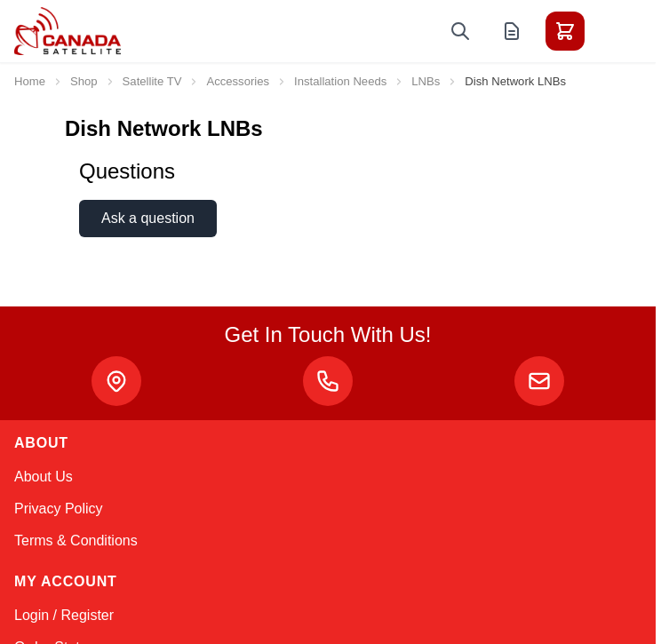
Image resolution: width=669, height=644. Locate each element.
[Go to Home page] (68, 31)
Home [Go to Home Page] (30, 81)
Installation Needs (340, 81)
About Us (44, 477)
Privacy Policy (59, 509)
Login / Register (64, 615)
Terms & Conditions (76, 541)
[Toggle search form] (460, 31)
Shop (84, 81)
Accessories (238, 81)
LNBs (426, 81)
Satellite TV (152, 81)
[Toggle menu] (615, 31)
